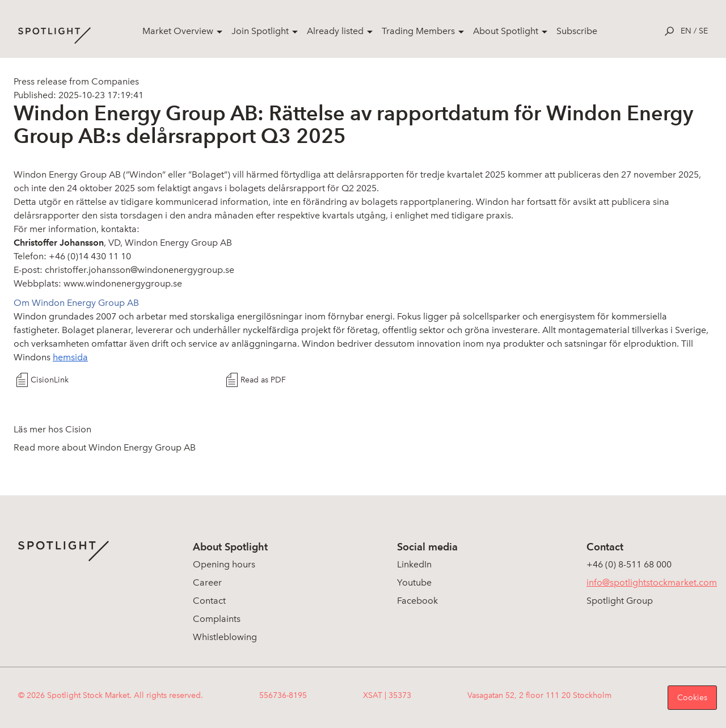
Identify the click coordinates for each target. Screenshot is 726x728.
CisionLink (50, 380)
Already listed (335, 31)
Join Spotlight (260, 31)
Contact (209, 601)
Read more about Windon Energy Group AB (105, 447)
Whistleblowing (225, 637)
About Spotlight (506, 31)
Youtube (414, 582)
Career (207, 582)
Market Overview (178, 31)
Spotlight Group (620, 601)
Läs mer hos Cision (52, 429)
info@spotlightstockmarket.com (652, 582)
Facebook (417, 601)
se (703, 31)
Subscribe (577, 31)
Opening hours (224, 564)
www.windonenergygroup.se (123, 283)
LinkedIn (414, 564)
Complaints (217, 619)
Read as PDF (263, 380)
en (686, 31)
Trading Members (418, 31)
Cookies (692, 698)
